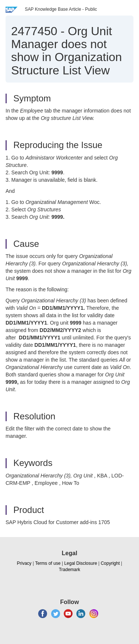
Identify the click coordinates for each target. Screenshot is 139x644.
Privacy (24, 563)
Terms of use (48, 563)
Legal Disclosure (81, 563)
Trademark (70, 570)
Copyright (110, 563)
